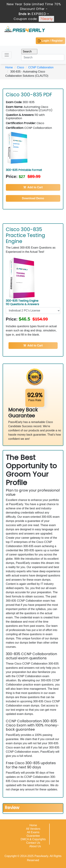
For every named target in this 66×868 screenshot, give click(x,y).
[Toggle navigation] (7, 55)
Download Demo (33, 198)
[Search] (43, 58)
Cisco (21, 67)
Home (9, 67)
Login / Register (50, 41)
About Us (35, 846)
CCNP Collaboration (41, 67)
